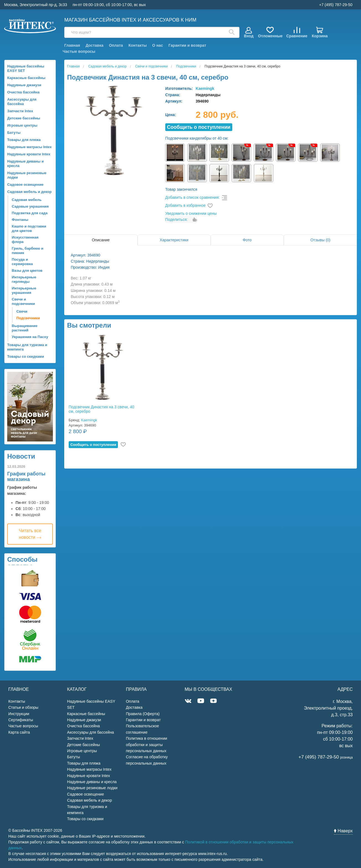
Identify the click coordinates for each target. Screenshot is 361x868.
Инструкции (19, 714)
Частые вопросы (79, 51)
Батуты (14, 133)
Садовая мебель (27, 200)
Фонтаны (20, 220)
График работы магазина (26, 477)
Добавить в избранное (185, 205)
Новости (21, 456)
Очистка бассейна (23, 92)
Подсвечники (28, 318)
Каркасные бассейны (26, 78)
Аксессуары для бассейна (22, 102)
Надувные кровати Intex (29, 154)
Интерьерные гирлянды (24, 279)
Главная (72, 45)
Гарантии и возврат (187, 45)
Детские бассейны (24, 118)
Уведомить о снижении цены (191, 213)
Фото (247, 240)
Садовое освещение (25, 185)
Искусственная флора (25, 240)
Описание (101, 240)
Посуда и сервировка (22, 262)
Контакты (138, 45)
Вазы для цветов (27, 270)
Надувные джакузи (24, 85)
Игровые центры (22, 125)
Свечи (22, 311)
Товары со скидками (26, 356)
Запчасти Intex (20, 111)
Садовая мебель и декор (29, 192)
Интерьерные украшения (24, 290)
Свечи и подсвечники (24, 301)
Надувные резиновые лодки (27, 175)
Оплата (116, 45)
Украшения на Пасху (30, 337)
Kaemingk (205, 88)
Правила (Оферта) (143, 714)
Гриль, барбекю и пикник (28, 251)
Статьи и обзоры (23, 707)
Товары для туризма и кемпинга (27, 347)
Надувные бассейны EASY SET (26, 68)
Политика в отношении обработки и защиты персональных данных (147, 745)
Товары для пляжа (24, 140)
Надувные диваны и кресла (25, 164)
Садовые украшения (30, 206)
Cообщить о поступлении (199, 127)
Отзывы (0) (320, 240)
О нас (158, 45)
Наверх (343, 831)
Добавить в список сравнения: (193, 197)
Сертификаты (21, 720)
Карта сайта (19, 732)
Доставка (94, 45)
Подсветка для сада (30, 213)
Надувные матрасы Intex (29, 147)
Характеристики (174, 240)
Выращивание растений (25, 328)
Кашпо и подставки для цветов (29, 228)
